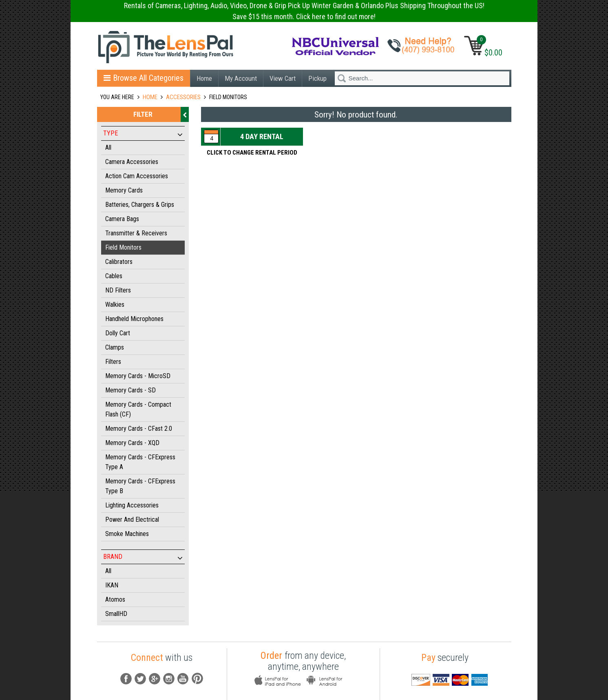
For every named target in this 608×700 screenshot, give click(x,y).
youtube (183, 679)
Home (204, 78)
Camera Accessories (132, 162)
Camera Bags (122, 219)
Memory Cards (124, 190)
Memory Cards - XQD (132, 443)
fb (126, 679)
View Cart (283, 78)
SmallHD (116, 614)
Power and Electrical (132, 519)
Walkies (115, 305)
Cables (114, 276)
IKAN (112, 585)
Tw (140, 679)
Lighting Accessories (132, 505)
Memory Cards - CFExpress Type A (140, 462)
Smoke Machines (127, 534)
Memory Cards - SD (130, 390)
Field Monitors (123, 247)
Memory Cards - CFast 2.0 (139, 429)
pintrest (197, 679)
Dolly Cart (118, 333)
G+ (155, 679)
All (108, 147)
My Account (241, 78)
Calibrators (119, 262)
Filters (113, 362)
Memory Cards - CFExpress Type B (140, 486)
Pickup (317, 78)
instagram (169, 679)
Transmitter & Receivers (136, 233)
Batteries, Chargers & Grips (140, 205)
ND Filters (118, 290)
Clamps (115, 347)
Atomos (115, 599)
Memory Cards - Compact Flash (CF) (138, 409)
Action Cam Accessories (137, 176)
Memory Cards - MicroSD (138, 376)
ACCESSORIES (183, 97)
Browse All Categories (144, 78)
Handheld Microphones (134, 319)
